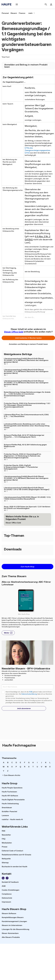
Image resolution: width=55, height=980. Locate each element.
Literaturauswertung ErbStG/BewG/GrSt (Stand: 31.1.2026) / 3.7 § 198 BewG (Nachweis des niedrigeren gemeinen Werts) (26, 360)
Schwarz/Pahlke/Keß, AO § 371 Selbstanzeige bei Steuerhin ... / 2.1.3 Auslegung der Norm (24, 436)
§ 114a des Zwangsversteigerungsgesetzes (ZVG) (38, 150)
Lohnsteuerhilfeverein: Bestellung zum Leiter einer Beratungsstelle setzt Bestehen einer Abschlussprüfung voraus (27, 426)
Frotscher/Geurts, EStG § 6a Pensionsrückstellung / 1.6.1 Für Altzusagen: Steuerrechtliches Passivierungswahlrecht (27, 405)
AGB (31, 692)
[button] (17, 4)
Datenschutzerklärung (29, 694)
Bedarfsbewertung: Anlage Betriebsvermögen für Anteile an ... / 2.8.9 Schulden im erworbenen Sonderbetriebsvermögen (27, 394)
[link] (51, 4)
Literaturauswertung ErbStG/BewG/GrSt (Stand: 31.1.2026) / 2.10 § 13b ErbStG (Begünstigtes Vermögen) (27, 489)
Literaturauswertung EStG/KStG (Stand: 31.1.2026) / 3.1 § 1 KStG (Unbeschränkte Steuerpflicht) (27, 498)
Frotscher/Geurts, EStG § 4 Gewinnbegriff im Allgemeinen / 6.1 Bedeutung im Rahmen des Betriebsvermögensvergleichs (22, 456)
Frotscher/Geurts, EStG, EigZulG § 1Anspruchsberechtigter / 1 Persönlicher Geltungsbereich (21, 467)
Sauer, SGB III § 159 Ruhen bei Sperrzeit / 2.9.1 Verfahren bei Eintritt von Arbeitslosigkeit (27, 507)
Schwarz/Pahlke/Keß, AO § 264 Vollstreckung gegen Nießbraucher (25, 445)
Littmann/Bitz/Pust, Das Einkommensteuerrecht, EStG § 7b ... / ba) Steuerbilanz (26, 415)
